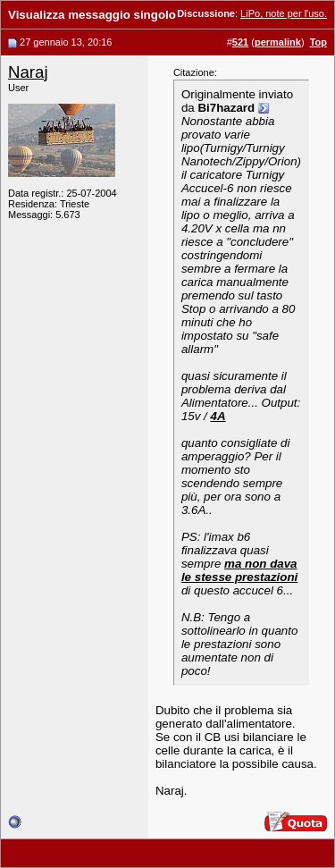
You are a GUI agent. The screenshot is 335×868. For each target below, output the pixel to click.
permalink (278, 42)
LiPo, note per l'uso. (284, 13)
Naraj (28, 72)
